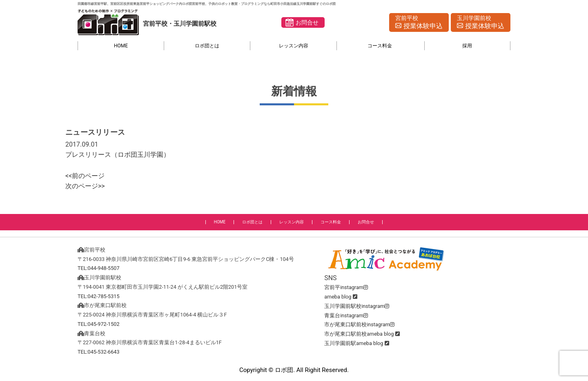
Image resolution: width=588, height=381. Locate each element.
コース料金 (380, 46)
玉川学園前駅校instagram (357, 306)
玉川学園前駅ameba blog (354, 343)
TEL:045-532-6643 (99, 352)
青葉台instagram (346, 315)
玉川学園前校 (481, 23)
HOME (121, 46)
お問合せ (307, 22)
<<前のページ (85, 176)
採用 (467, 46)
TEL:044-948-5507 (99, 268)
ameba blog (338, 297)
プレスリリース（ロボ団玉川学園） (118, 155)
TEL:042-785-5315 (99, 296)
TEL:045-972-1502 (99, 324)
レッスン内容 (294, 46)
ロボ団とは (207, 46)
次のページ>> (85, 186)
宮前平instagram (346, 287)
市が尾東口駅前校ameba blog (359, 334)
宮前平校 (419, 23)
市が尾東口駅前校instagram (359, 324)
